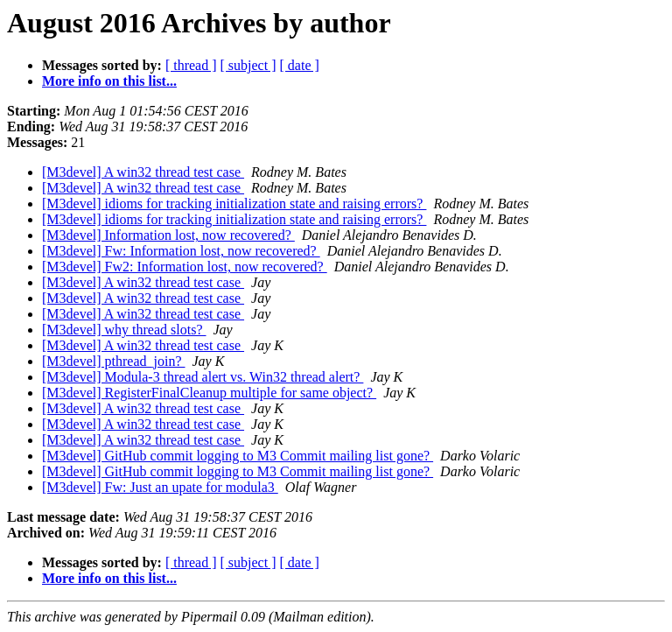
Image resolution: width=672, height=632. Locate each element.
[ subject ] (248, 65)
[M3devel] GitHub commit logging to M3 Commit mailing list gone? (238, 456)
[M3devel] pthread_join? (114, 361)
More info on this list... (109, 81)
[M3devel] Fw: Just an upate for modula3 (160, 487)
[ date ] (300, 65)
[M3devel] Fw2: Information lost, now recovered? (185, 267)
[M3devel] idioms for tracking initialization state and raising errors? (234, 204)
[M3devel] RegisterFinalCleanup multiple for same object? (209, 393)
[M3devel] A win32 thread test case (143, 172)
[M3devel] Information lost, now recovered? (168, 235)
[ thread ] (191, 65)
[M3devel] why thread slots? (124, 330)
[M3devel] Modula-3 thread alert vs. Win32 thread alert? (203, 377)
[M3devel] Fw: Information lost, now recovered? (181, 251)
